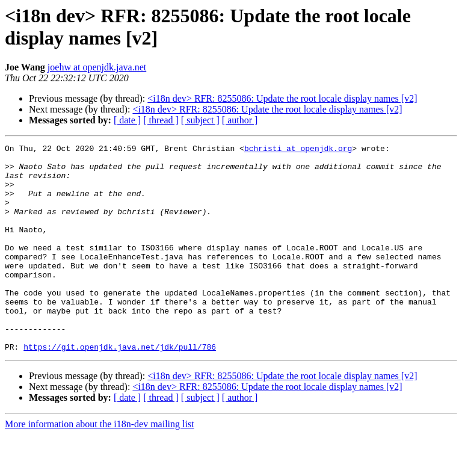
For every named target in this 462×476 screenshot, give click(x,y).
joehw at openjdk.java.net (97, 67)
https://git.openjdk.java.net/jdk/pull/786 (120, 388)
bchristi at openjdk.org (298, 150)
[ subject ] (200, 120)
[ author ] (240, 120)
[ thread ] (161, 120)
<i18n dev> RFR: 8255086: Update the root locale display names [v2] (282, 98)
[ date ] (127, 120)
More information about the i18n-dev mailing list (100, 465)
